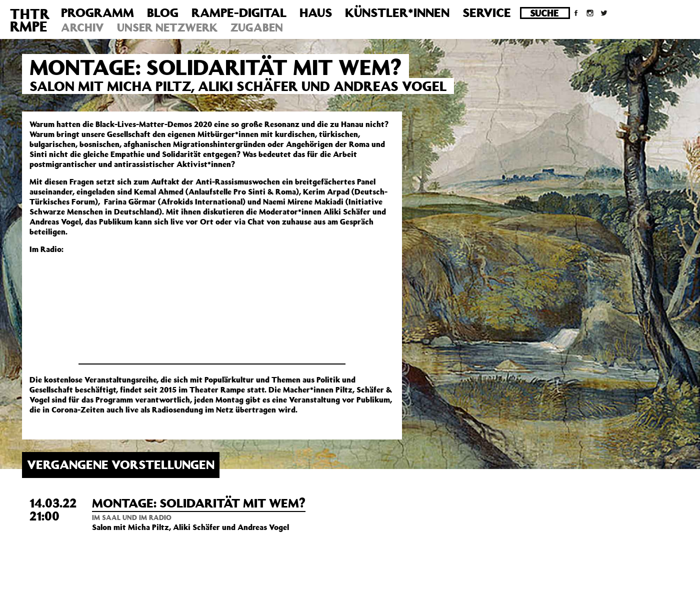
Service (487, 12)
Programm (97, 12)
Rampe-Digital (239, 12)
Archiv (82, 27)
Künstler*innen (397, 12)
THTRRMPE (30, 20)
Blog (163, 12)
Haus (316, 12)
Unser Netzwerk (167, 27)
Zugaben (257, 27)
